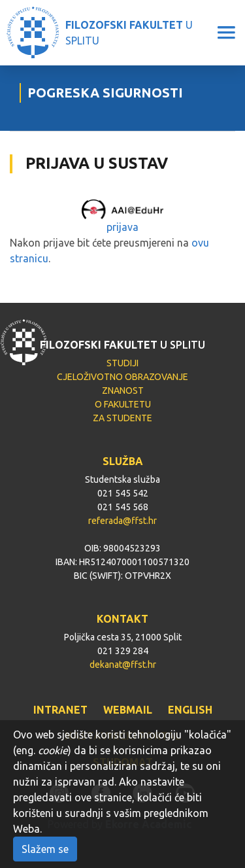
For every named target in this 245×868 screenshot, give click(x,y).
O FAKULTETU (123, 404)
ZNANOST (123, 391)
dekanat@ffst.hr (123, 665)
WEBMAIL (128, 710)
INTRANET (60, 710)
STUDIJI (122, 363)
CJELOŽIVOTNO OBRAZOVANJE (122, 377)
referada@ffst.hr (122, 521)
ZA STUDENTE (122, 418)
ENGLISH (190, 710)
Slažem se (45, 849)
